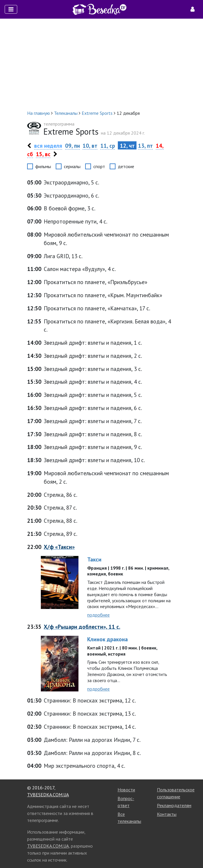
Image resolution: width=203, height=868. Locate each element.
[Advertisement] (101, 64)
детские (126, 166)
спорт (99, 166)
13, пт (145, 146)
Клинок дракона (107, 639)
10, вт (90, 146)
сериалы (72, 166)
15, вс (43, 154)
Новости (126, 790)
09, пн (72, 146)
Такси (94, 559)
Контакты (167, 814)
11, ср (108, 146)
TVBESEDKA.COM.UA (48, 795)
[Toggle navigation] (11, 9)
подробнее (98, 615)
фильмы (43, 166)
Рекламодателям (174, 805)
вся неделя (48, 146)
